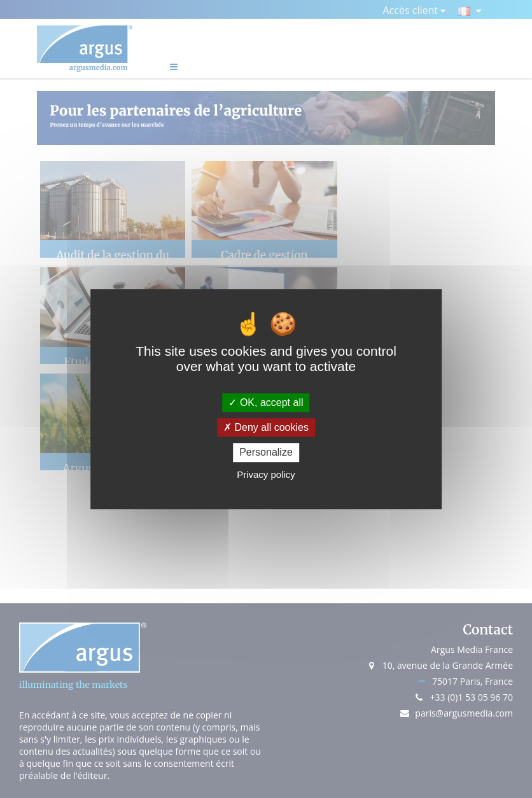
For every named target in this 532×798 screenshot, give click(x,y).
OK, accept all (266, 402)
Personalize (266, 453)
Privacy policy (266, 474)
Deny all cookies (266, 427)
